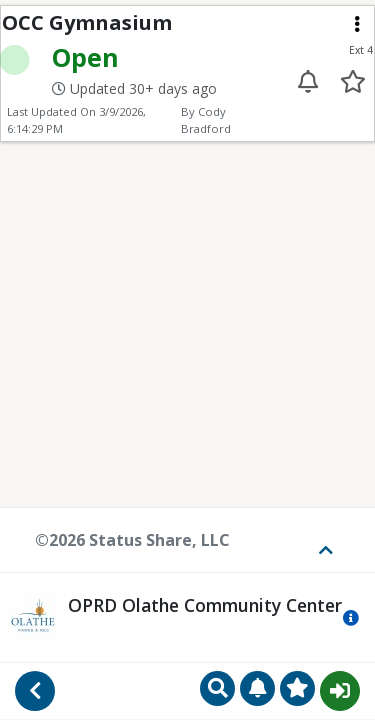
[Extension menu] (357, 24)
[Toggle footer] (319, 540)
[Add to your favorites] (352, 81)
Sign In (340, 691)
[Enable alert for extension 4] (308, 81)
